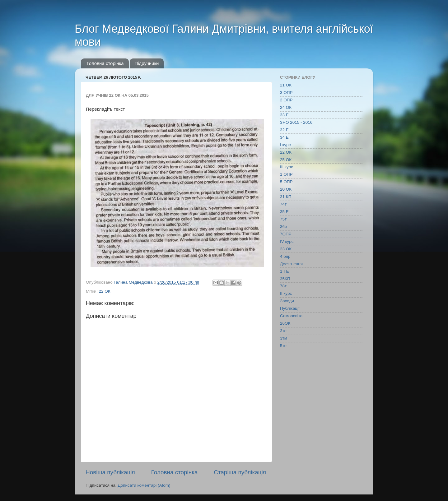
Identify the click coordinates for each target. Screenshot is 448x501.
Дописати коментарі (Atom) (144, 485)
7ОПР (286, 234)
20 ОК (286, 189)
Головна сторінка (105, 63)
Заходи (287, 301)
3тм (284, 338)
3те (283, 331)
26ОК (285, 323)
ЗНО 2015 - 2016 (296, 122)
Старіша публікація (240, 472)
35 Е (284, 212)
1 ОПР (286, 174)
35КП (285, 279)
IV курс (287, 241)
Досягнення (291, 264)
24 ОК (286, 107)
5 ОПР (286, 182)
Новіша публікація (110, 472)
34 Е (284, 137)
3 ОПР (286, 93)
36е (284, 227)
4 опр (285, 256)
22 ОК (104, 291)
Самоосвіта (291, 316)
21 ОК (286, 85)
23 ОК (286, 249)
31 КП (286, 197)
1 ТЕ (285, 271)
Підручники (147, 63)
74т (283, 204)
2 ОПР (286, 100)
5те (283, 346)
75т (283, 219)
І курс (285, 145)
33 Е (284, 115)
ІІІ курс (287, 167)
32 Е (284, 130)
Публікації (290, 308)
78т (283, 286)
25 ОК (286, 160)
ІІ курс (286, 293)
